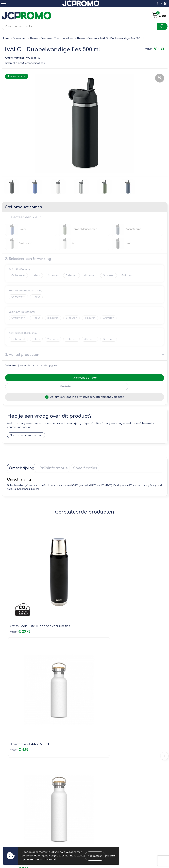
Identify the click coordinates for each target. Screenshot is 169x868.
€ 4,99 (97, 605)
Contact (7, 781)
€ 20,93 (20, 605)
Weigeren (111, 856)
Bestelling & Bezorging (16, 786)
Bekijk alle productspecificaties (25, 63)
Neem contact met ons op (26, 435)
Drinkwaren (20, 38)
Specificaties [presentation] (85, 468)
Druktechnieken (96, 745)
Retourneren (9, 791)
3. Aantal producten (22, 355)
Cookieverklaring (96, 786)
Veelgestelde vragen (99, 741)
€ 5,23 (20, 698)
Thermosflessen (87, 38)
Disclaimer (93, 795)
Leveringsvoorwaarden (100, 781)
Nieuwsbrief (93, 736)
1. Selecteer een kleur (23, 217)
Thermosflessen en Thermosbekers (52, 38)
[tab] (22, 468)
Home (6, 38)
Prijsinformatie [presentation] (54, 468)
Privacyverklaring (97, 791)
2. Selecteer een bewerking (28, 259)
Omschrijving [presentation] (22, 468)
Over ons (92, 731)
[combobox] (79, 26)
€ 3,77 (97, 698)
